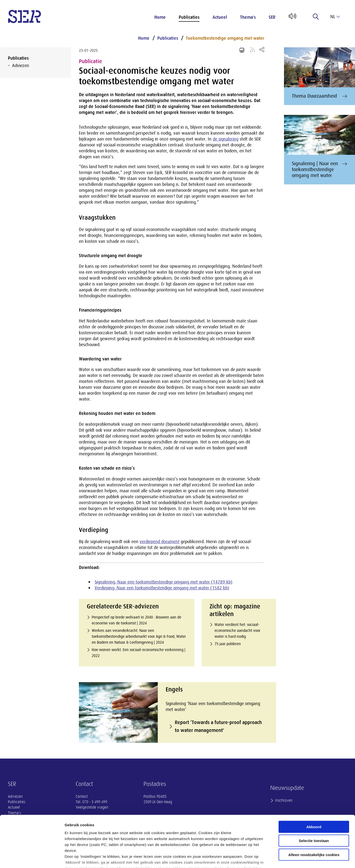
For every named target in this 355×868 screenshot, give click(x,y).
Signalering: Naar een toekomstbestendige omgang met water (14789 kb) (164, 582)
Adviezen (21, 66)
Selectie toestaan (314, 806)
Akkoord (314, 792)
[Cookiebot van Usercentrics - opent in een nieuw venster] (32, 858)
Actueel (220, 17)
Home (160, 17)
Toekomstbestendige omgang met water (225, 38)
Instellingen (265, 858)
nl (335, 17)
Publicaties (189, 17)
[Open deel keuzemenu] (262, 49)
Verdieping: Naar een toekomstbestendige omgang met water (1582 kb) (162, 588)
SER (272, 17)
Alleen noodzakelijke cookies (314, 820)
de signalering (226, 139)
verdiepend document (160, 542)
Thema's (248, 17)
